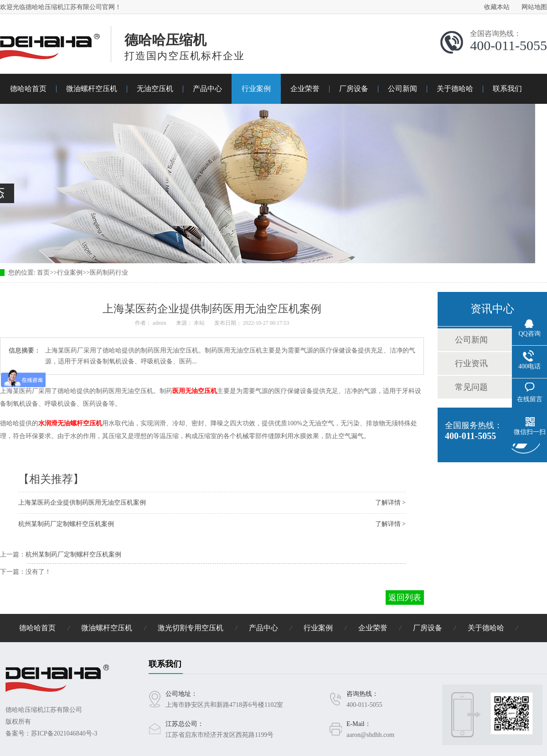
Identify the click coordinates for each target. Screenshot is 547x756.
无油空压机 (155, 89)
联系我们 (507, 89)
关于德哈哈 (455, 89)
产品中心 (207, 89)
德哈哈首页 (28, 89)
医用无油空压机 (195, 391)
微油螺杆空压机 (92, 89)
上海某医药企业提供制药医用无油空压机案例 (82, 503)
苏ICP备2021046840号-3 (64, 733)
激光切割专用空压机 (191, 628)
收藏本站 (497, 7)
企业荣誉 (305, 89)
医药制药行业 (109, 273)
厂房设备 (354, 89)
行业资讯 (471, 363)
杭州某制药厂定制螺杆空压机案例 (66, 524)
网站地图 (534, 7)
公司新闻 (403, 89)
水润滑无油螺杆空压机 (70, 423)
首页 (43, 273)
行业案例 (256, 89)
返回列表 (405, 598)
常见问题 (471, 387)
